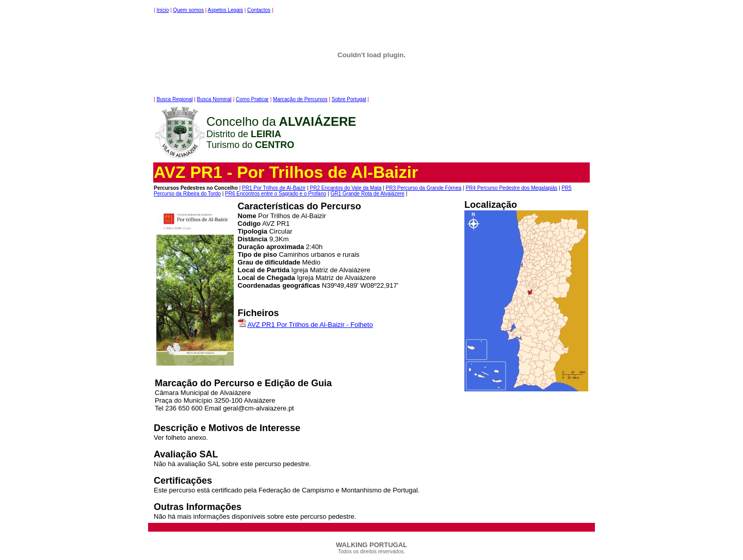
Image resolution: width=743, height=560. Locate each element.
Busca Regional (174, 99)
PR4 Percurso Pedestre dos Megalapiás (511, 188)
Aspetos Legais (225, 10)
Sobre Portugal (349, 99)
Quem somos (188, 10)
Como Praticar (252, 99)
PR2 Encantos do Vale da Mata (346, 188)
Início (163, 10)
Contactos (259, 10)
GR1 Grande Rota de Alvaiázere (367, 194)
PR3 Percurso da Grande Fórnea (424, 188)
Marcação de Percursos (300, 99)
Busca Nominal (214, 99)
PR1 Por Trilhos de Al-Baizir (274, 188)
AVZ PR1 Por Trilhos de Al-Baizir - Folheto (310, 325)
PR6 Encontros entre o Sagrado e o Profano (276, 194)
